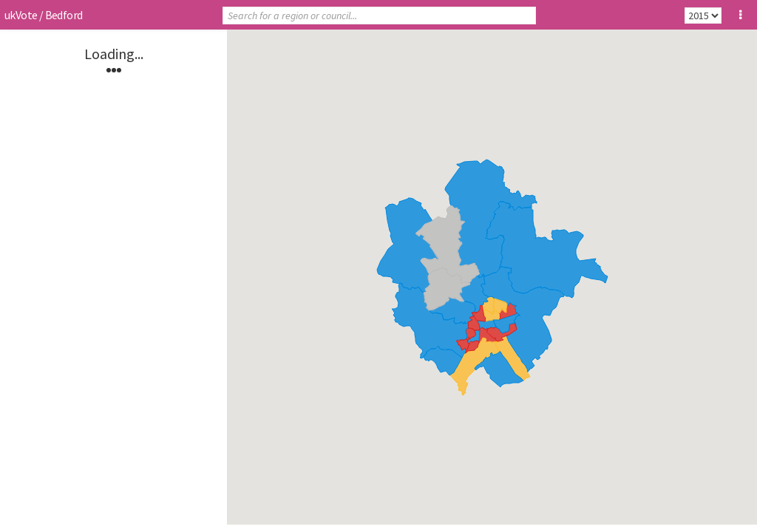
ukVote (21, 15)
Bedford (64, 15)
